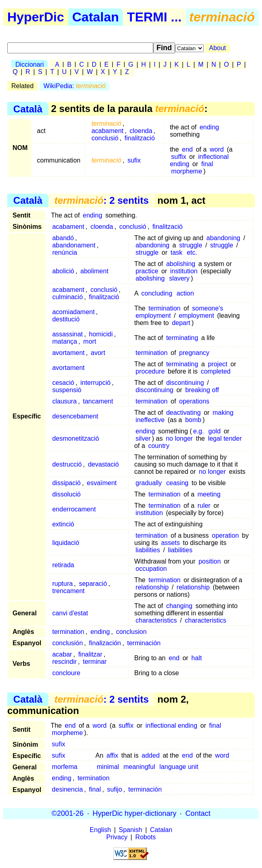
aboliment (94, 271)
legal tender (225, 438)
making (223, 413)
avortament (68, 353)
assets (170, 543)
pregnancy (194, 353)
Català (28, 109)
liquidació (66, 543)
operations (194, 401)
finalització (140, 138)
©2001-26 (68, 813)
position (210, 561)
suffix (179, 157)
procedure (150, 371)
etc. (192, 252)
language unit (179, 767)
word (217, 149)
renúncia (64, 252)
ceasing (177, 483)
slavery (179, 278)
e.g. (199, 431)
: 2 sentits (101, 200)
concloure (66, 673)
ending (209, 127)
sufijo (115, 789)
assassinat (68, 334)
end (187, 149)
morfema (64, 767)
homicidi (101, 334)
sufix (134, 160)
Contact (198, 813)
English (100, 830)
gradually (149, 483)
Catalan (96, 17)
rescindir (64, 662)
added (151, 755)
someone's (208, 308)
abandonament (74, 245)
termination (164, 308)
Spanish (131, 830)
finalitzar (90, 654)
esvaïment (102, 483)
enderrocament (74, 509)
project (218, 364)
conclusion (131, 632)
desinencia (67, 789)
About (218, 48)
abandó (63, 238)
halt (196, 658)
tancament (98, 401)
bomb (193, 420)
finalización (105, 643)
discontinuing (185, 383)
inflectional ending (199, 160)
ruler (204, 506)
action (185, 293)
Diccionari (30, 64)
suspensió (67, 390)
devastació (103, 464)
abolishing (181, 264)
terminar (95, 662)
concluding (157, 293)
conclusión (68, 643)
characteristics (156, 620)
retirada (63, 565)
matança (64, 341)
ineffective (150, 420)
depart (181, 323)
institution (184, 271)
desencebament (75, 416)
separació (93, 584)
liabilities (148, 550)
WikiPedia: (75, 86)
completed (216, 371)
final (207, 164)
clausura (64, 401)
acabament (107, 131)
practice (147, 271)
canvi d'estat (70, 613)
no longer (179, 438)
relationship (152, 587)
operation (225, 535)
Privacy (117, 837)
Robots (146, 837)
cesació (63, 383)
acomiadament (73, 312)
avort (98, 353)
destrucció (67, 464)
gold (214, 431)
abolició (63, 271)
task (176, 252)
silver (143, 438)
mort (90, 341)
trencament (68, 591)
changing (179, 606)
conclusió (105, 138)
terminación (144, 643)
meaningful (139, 767)
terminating (182, 338)
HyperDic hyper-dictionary (134, 813)
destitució (66, 319)
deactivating (183, 413)
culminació (68, 297)
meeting (209, 494)
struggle (191, 245)
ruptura (62, 584)
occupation (151, 569)
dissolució (66, 494)
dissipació (66, 483)
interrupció (96, 383)
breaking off (202, 390)
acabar (62, 654)
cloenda (141, 131)
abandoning (224, 238)
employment (153, 316)
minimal (108, 767)
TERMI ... (154, 17)
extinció (63, 524)
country (158, 446)
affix (112, 755)
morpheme (186, 171)
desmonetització (76, 438)
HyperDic (36, 17)
